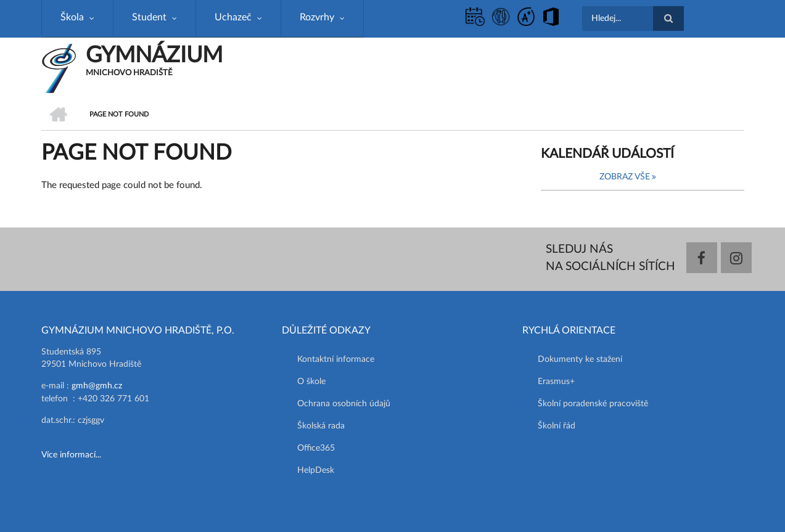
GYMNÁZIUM (154, 55)
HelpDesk (316, 470)
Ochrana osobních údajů (344, 404)
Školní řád (557, 426)
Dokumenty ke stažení (580, 359)
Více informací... (71, 455)
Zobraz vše (625, 177)
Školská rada (321, 426)
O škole (311, 382)
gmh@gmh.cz (97, 386)
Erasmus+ (556, 382)
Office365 (316, 448)
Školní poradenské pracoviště (593, 404)
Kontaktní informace (336, 359)
